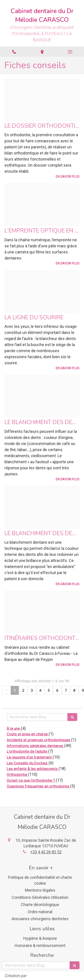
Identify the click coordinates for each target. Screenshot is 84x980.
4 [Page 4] (40, 690)
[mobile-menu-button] (70, 52)
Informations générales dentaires (35, 746)
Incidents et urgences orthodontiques (39, 740)
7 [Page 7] (66, 690)
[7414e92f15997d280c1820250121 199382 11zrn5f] (42, 396)
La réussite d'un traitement (30, 757)
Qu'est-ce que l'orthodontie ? (31, 780)
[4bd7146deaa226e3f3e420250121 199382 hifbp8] (42, 205)
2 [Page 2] (23, 690)
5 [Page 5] (49, 690)
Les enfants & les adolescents (33, 769)
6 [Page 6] (57, 690)
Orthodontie (17, 774)
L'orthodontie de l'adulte (27, 751)
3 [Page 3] (32, 690)
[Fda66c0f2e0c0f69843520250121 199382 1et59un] (42, 507)
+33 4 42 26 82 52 (46, 852)
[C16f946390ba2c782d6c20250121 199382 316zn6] (42, 291)
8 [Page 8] (74, 690)
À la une (14, 728)
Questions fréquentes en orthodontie (38, 786)
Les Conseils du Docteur (28, 763)
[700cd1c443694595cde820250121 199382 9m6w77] (42, 612)
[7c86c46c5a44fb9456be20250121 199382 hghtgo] (42, 100)
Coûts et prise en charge (28, 734)
